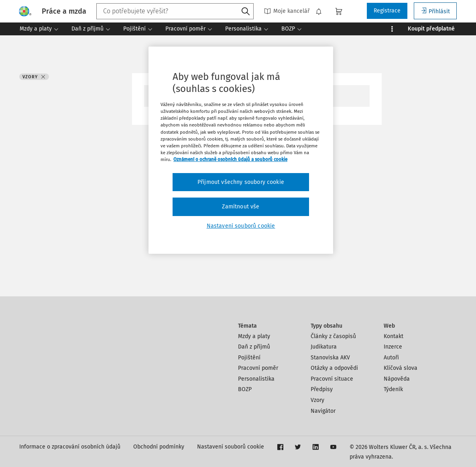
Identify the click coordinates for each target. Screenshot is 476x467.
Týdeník (393, 389)
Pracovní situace (332, 379)
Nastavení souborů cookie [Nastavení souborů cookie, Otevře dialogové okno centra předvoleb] (241, 226)
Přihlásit (435, 11)
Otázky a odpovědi (334, 368)
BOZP (245, 389)
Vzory (317, 400)
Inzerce (393, 347)
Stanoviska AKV (330, 358)
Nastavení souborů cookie (231, 447)
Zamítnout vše (241, 207)
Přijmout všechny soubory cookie (241, 182)
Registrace (387, 11)
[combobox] (175, 11)
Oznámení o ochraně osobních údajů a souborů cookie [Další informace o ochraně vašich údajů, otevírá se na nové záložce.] (230, 159)
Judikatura (324, 347)
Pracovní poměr (258, 368)
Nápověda (397, 379)
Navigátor (323, 411)
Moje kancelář (287, 11)
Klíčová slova (401, 368)
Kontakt (394, 336)
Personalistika (256, 379)
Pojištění (249, 358)
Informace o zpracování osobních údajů (70, 447)
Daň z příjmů (254, 347)
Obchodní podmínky (159, 447)
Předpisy (322, 389)
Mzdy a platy (254, 336)
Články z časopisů (333, 336)
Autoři (391, 358)
